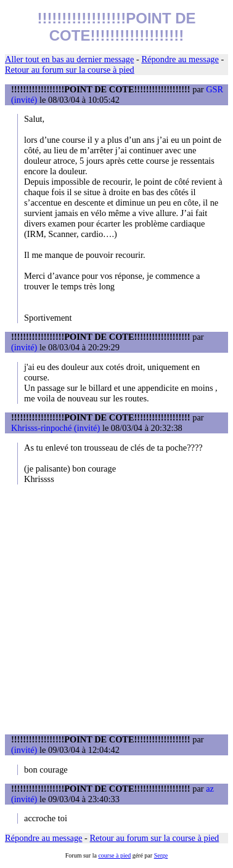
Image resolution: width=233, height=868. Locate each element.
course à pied (114, 855)
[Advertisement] (116, 609)
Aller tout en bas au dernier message (69, 59)
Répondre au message (180, 59)
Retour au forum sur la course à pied (70, 70)
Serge (161, 855)
